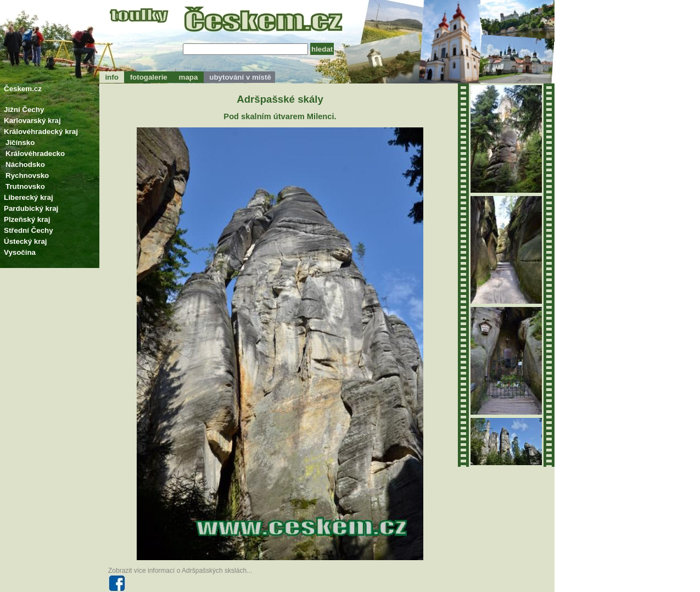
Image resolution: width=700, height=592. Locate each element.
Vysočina (20, 252)
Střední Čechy (29, 230)
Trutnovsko (25, 186)
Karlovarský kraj (32, 121)
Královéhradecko (35, 153)
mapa (188, 77)
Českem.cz (23, 89)
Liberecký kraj (29, 197)
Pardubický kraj (31, 208)
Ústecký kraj (26, 241)
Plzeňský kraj (27, 219)
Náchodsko (25, 164)
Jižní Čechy (24, 110)
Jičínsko (20, 143)
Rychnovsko (27, 175)
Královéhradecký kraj (41, 132)
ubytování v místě (239, 77)
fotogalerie (149, 77)
